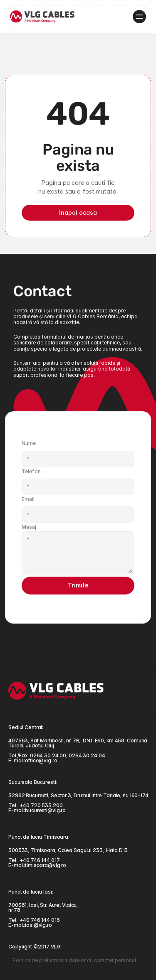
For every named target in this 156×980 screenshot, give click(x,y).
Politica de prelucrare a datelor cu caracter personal (74, 960)
